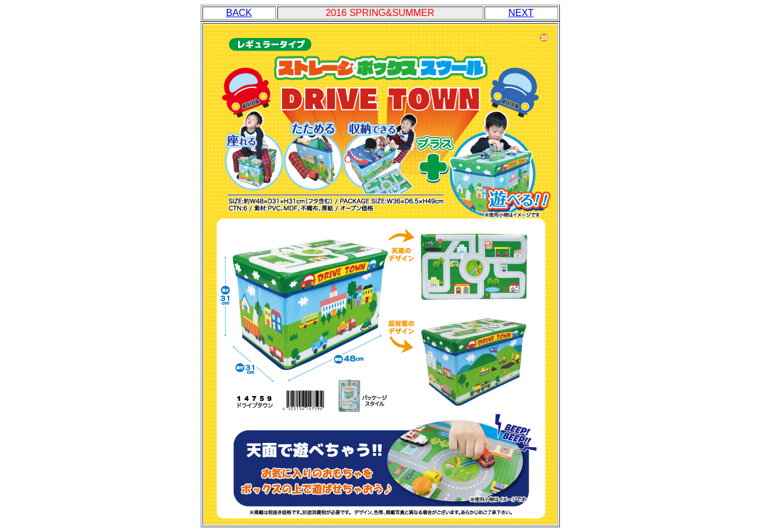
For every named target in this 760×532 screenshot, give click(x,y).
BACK (239, 13)
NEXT (521, 13)
